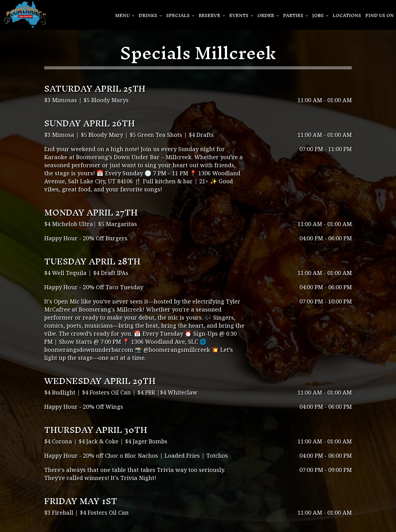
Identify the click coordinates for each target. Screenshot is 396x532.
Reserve (212, 15)
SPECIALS (180, 15)
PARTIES (295, 15)
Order (268, 15)
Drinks (150, 15)
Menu (125, 15)
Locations (347, 15)
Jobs (320, 15)
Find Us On (380, 15)
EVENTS (241, 15)
